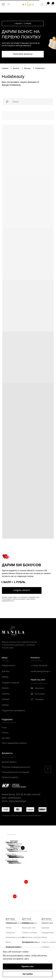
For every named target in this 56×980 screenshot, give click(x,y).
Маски (8, 942)
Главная (5, 68)
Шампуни (45, 928)
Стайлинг (45, 947)
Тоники (9, 928)
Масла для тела (29, 928)
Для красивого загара (31, 942)
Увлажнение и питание (15, 937)
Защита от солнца (13, 947)
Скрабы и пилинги (30, 933)
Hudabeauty (40, 68)
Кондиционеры (48, 933)
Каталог (16, 68)
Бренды (27, 68)
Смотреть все (47, 923)
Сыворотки (10, 933)
